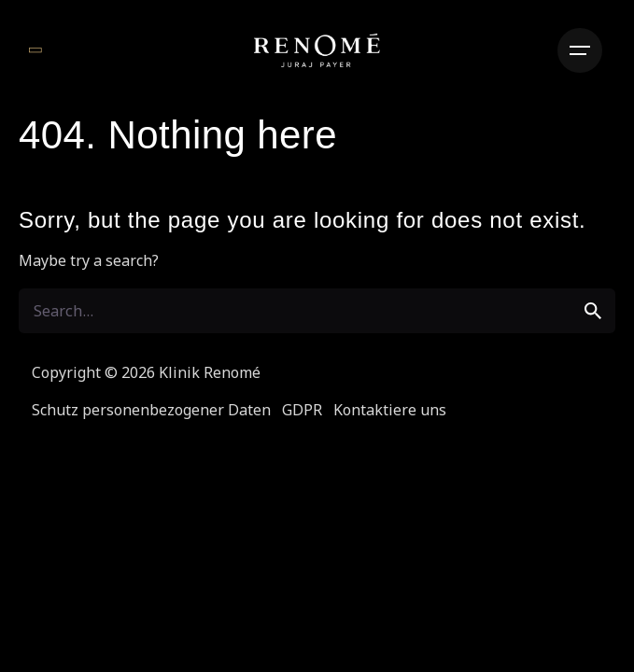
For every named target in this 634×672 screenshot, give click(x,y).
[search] (593, 311)
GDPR (302, 410)
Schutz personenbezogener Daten (151, 410)
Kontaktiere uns (390, 410)
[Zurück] (35, 50)
